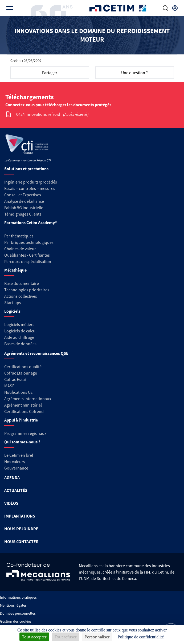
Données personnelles (18, 613)
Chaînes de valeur (20, 249)
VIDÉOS (11, 503)
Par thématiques (19, 236)
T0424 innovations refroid (37, 114)
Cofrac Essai (15, 379)
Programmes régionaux (25, 433)
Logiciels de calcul (20, 331)
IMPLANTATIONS (20, 516)
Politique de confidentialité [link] (141, 637)
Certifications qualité (23, 367)
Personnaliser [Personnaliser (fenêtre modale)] (97, 637)
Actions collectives (21, 296)
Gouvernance (16, 468)
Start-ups (13, 303)
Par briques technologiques (29, 242)
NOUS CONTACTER (21, 542)
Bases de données (20, 344)
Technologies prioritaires (27, 290)
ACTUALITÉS (16, 490)
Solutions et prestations (26, 169)
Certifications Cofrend (24, 411)
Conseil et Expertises (23, 195)
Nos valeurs (15, 462)
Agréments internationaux (28, 399)
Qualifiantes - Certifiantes (27, 255)
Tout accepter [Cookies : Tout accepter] (34, 637)
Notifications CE (18, 392)
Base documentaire (22, 283)
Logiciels (12, 311)
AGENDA (12, 478)
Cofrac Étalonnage (21, 373)
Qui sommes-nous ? (22, 442)
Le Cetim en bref (19, 455)
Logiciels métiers (19, 324)
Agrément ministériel (23, 405)
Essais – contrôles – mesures (30, 188)
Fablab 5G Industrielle (24, 208)
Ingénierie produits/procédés (31, 182)
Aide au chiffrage (19, 337)
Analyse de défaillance (24, 201)
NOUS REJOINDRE (21, 529)
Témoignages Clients (23, 214)
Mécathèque (15, 270)
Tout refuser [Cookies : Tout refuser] (66, 637)
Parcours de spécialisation (28, 261)
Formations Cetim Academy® (30, 222)
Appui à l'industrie (21, 420)
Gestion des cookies (16, 621)
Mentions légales (13, 605)
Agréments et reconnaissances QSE (36, 353)
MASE (9, 386)
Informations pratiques (18, 597)
